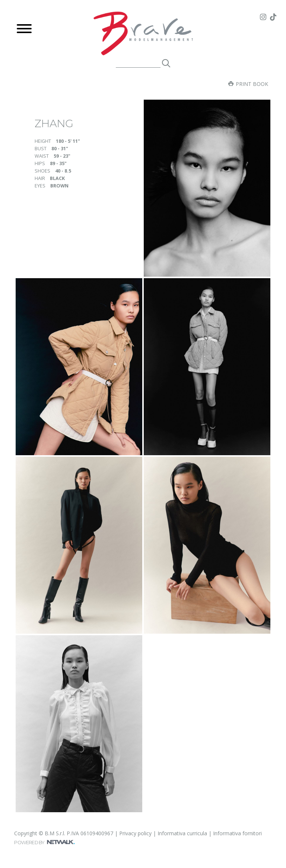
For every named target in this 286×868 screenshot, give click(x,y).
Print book (248, 84)
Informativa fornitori (237, 833)
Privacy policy (135, 833)
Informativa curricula (182, 833)
